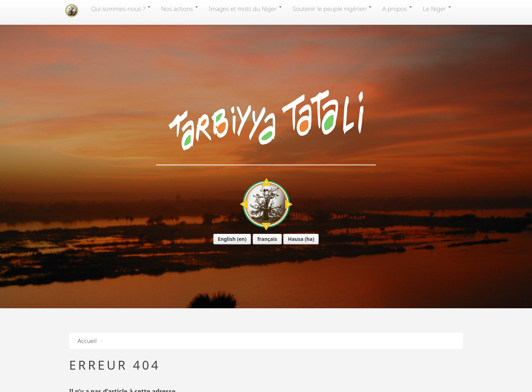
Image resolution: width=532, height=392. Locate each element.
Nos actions (180, 9)
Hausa (296, 239)
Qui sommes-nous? (121, 9)
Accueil (87, 341)
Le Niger (437, 9)
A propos (397, 9)
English (227, 239)
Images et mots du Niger (245, 9)
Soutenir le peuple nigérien (332, 9)
